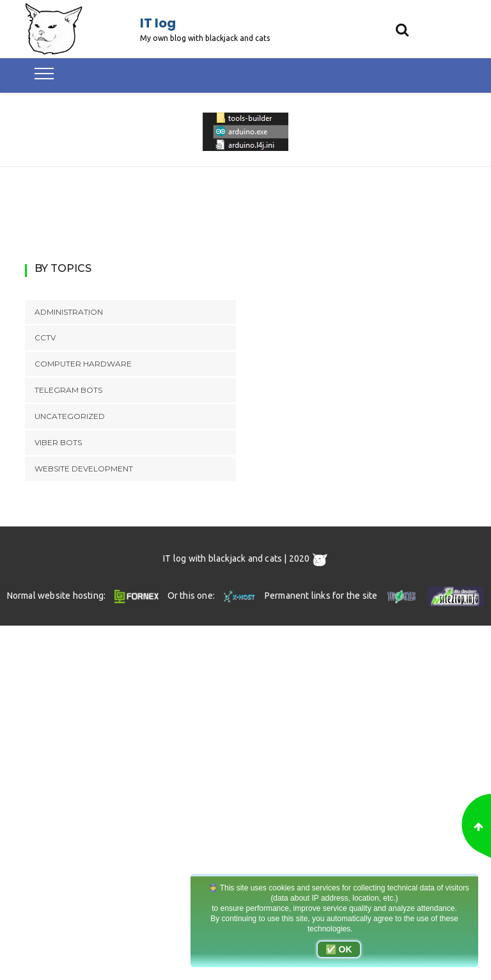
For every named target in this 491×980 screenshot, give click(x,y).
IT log (158, 23)
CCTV (45, 337)
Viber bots (58, 442)
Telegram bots (68, 390)
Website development (84, 469)
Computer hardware (83, 364)
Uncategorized (70, 416)
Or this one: (213, 596)
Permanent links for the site (342, 596)
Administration (69, 312)
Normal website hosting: (85, 596)
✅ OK (339, 949)
